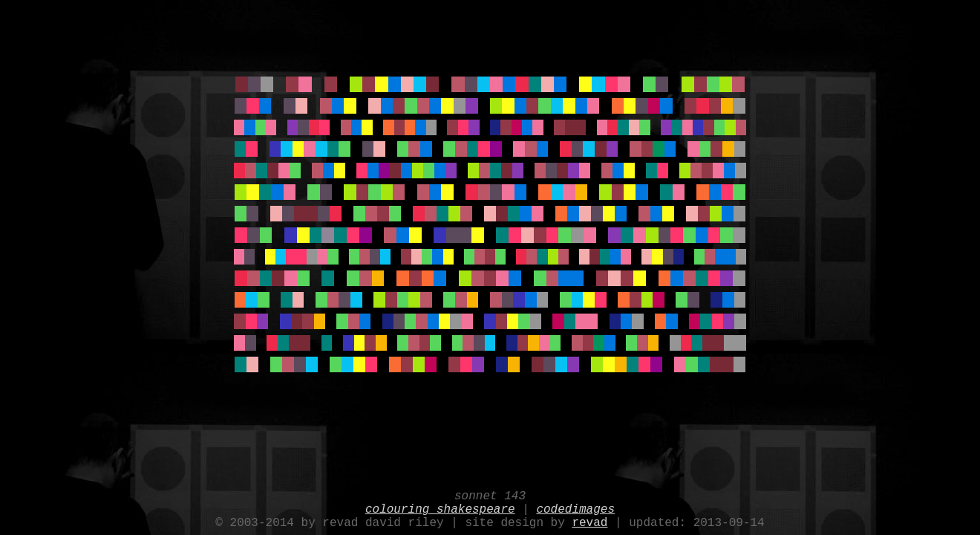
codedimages (575, 505)
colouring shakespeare (440, 505)
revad (589, 522)
